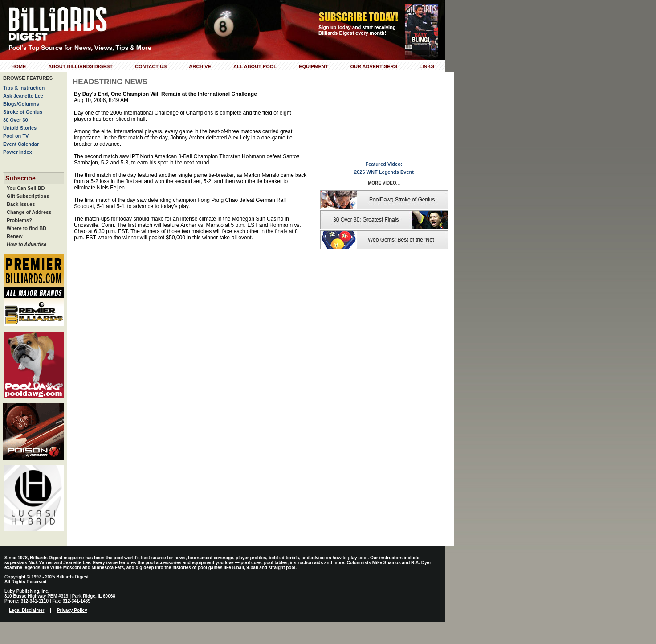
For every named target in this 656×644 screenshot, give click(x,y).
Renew (14, 236)
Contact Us (151, 66)
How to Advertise (26, 244)
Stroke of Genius (23, 112)
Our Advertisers (373, 66)
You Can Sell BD (26, 188)
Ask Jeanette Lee (23, 96)
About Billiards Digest (80, 66)
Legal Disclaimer (26, 610)
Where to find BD (26, 228)
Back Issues (21, 204)
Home (18, 66)
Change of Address (29, 212)
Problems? (19, 220)
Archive (200, 66)
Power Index (18, 152)
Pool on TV (16, 136)
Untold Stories (20, 128)
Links (427, 66)
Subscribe (20, 178)
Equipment (313, 66)
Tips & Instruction (24, 88)
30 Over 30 (16, 120)
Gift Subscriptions (28, 196)
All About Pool (255, 66)
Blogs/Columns (21, 104)
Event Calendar (21, 144)
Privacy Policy (72, 610)
